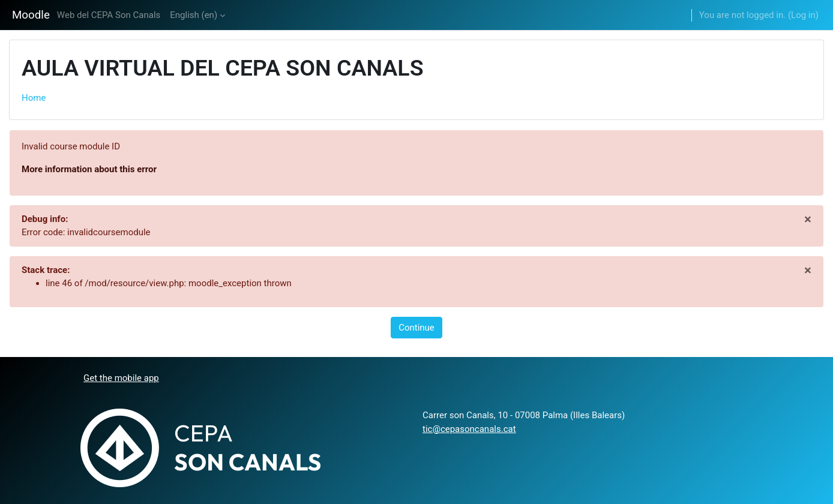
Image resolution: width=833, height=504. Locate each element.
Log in (803, 15)
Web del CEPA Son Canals (109, 15)
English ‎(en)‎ (194, 15)
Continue (416, 328)
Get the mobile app (121, 378)
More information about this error (89, 169)
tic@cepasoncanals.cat (469, 429)
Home (34, 98)
